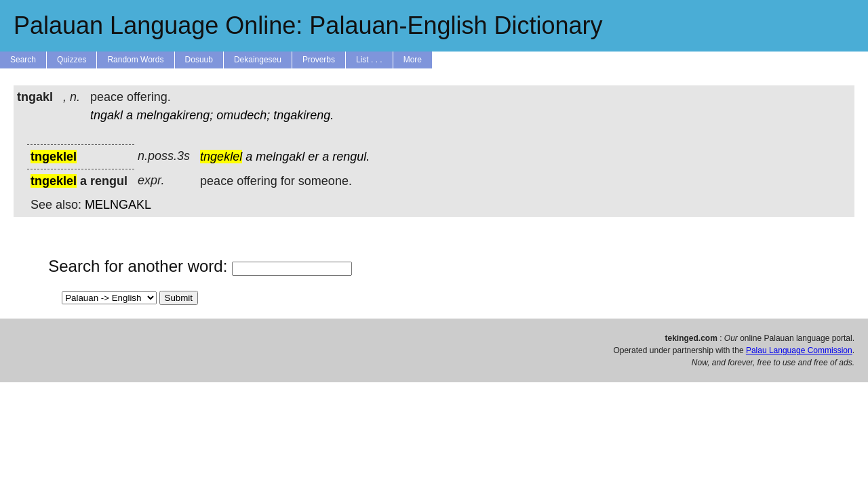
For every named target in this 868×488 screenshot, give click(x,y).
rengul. (351, 157)
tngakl (106, 115)
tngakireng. (303, 115)
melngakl (280, 157)
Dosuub (199, 60)
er (313, 157)
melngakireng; (175, 115)
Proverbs (319, 60)
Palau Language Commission (799, 350)
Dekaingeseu (258, 60)
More (413, 60)
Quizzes (72, 60)
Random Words (135, 60)
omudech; (243, 115)
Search (23, 60)
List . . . (369, 60)
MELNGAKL (118, 205)
